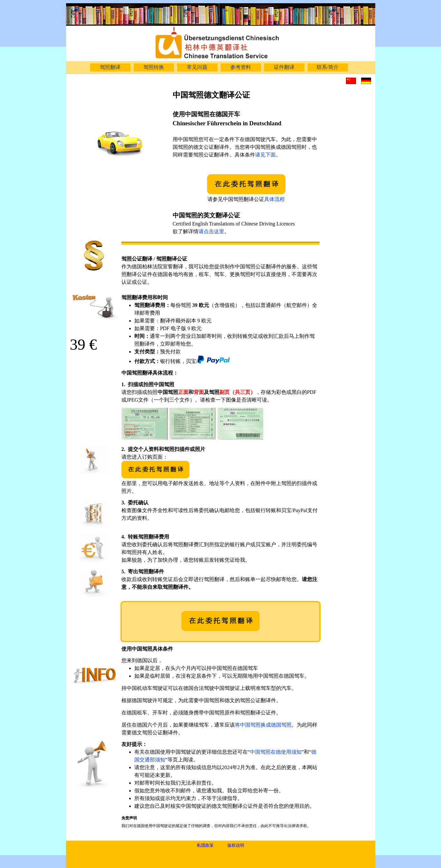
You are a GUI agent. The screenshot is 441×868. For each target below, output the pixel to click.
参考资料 (241, 67)
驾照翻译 (110, 67)
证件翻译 (284, 67)
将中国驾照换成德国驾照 (263, 725)
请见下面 (265, 155)
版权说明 (236, 845)
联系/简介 (328, 67)
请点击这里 (211, 231)
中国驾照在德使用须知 (276, 752)
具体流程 (274, 199)
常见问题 (197, 67)
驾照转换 (154, 67)
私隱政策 (205, 845)
